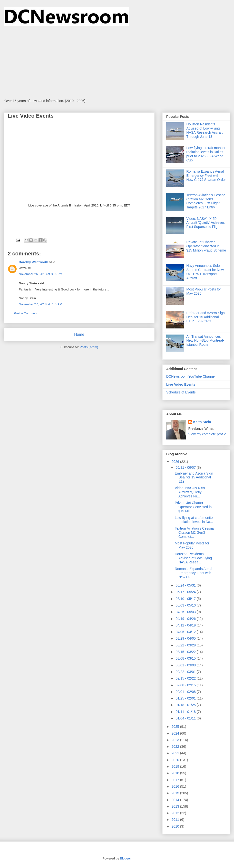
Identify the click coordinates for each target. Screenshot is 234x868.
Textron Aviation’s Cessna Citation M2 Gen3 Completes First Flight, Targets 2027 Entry (206, 201)
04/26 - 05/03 (186, 612)
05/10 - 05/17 (186, 599)
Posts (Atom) (89, 347)
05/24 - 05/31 (186, 585)
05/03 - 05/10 (186, 605)
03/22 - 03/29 (186, 645)
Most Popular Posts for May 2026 (192, 545)
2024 (176, 733)
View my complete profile (207, 434)
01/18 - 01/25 (186, 705)
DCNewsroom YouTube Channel (191, 376)
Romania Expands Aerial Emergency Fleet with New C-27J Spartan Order (206, 176)
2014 (176, 800)
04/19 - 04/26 (186, 619)
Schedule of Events (181, 392)
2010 (176, 826)
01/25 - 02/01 (186, 698)
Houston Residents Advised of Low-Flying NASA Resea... (193, 558)
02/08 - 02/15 (186, 685)
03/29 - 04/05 (186, 638)
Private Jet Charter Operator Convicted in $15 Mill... (193, 507)
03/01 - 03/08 (186, 665)
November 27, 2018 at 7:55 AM (40, 304)
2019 (176, 766)
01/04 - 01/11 (186, 718)
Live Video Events (181, 384)
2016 (176, 786)
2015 (176, 793)
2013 (176, 806)
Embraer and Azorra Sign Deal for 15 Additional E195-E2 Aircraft (206, 317)
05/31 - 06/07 (186, 467)
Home (79, 334)
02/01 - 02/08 (186, 692)
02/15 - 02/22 (186, 678)
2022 (176, 747)
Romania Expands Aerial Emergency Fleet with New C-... (193, 573)
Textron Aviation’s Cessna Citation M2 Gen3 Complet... (194, 532)
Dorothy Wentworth (33, 262)
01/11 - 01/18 (186, 712)
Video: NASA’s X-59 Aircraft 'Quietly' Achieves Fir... (190, 492)
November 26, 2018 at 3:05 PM (41, 274)
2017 (176, 780)
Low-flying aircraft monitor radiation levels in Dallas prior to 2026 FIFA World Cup (206, 154)
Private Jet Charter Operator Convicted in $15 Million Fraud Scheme (206, 246)
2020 (176, 760)
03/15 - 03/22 (186, 652)
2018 (176, 773)
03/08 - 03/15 (186, 658)
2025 (176, 727)
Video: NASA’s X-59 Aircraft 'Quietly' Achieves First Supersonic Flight (206, 223)
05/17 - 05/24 (186, 592)
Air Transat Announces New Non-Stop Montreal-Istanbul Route (205, 341)
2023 (176, 740)
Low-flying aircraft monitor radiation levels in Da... (194, 520)
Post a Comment (26, 313)
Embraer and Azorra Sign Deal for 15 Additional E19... (194, 477)
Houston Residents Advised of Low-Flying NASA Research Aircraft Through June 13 (205, 130)
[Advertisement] (117, 62)
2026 (176, 462)
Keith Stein (202, 422)
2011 (176, 820)
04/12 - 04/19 (186, 625)
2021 (176, 753)
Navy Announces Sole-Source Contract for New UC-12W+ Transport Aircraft (205, 272)
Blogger (125, 858)
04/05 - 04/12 (186, 632)
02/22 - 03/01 (186, 672)
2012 (176, 813)
